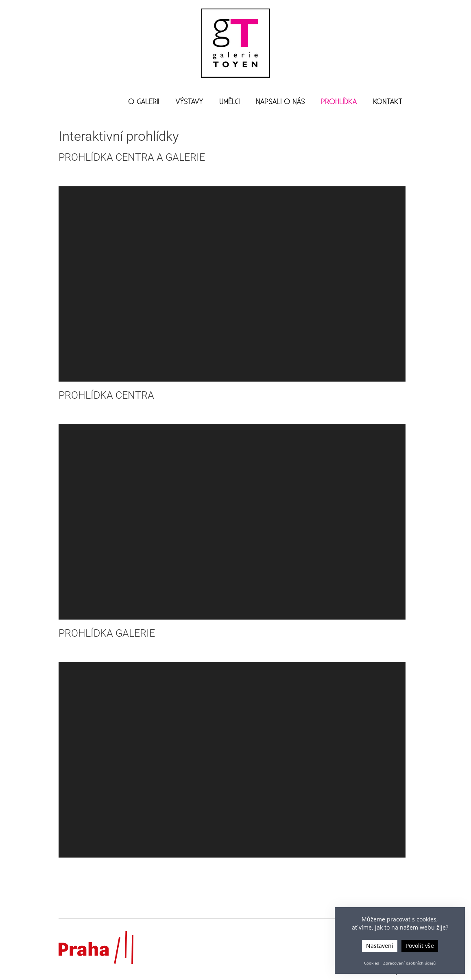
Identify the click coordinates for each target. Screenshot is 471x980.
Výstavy (189, 102)
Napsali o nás (280, 102)
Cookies (372, 963)
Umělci (229, 102)
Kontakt (388, 102)
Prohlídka (339, 102)
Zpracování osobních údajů (409, 963)
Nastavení (380, 946)
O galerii (144, 102)
